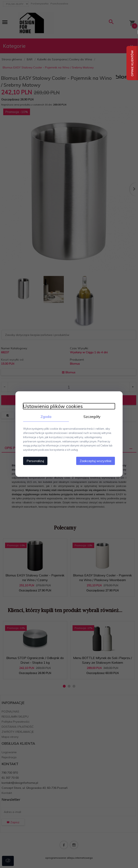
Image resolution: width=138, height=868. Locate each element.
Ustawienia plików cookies (52, 406)
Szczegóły (92, 416)
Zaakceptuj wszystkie (96, 461)
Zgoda (46, 416)
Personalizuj (35, 461)
